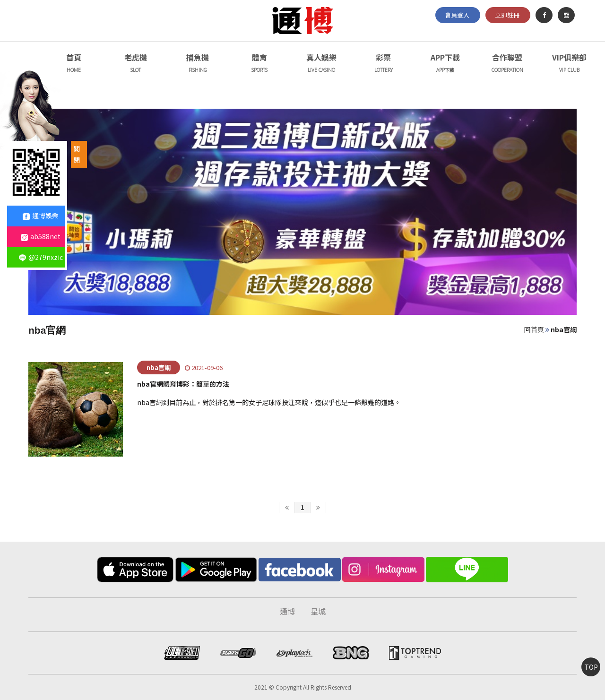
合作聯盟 (507, 64)
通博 (287, 611)
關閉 (77, 154)
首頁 (74, 64)
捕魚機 (198, 64)
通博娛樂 (41, 216)
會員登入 (457, 15)
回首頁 (534, 329)
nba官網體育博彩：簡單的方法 (183, 384)
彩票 (383, 64)
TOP (591, 667)
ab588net (41, 236)
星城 (318, 611)
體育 (259, 64)
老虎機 (136, 64)
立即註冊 (507, 15)
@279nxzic (41, 257)
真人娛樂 (321, 64)
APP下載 (445, 64)
